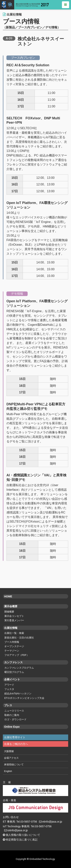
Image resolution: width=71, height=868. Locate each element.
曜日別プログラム (14, 672)
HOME (8, 596)
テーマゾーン (12, 651)
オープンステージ (14, 646)
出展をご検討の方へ (16, 744)
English (8, 771)
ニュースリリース (14, 711)
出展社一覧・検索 (14, 633)
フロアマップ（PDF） (17, 655)
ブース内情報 (12, 642)
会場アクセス (11, 758)
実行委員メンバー (14, 620)
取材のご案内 (12, 715)
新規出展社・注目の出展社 (19, 638)
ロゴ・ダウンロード (15, 719)
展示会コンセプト (14, 616)
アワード (9, 685)
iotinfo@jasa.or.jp (18, 830)
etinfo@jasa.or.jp (52, 822)
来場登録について (14, 764)
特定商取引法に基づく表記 (22, 840)
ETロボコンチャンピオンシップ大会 (24, 698)
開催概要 (9, 612)
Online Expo (12, 727)
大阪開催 (9, 751)
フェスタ (9, 689)
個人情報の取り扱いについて (23, 835)
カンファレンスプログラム (19, 668)
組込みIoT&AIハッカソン (18, 693)
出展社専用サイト (15, 737)
